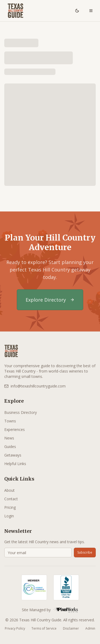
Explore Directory (50, 300)
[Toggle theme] (77, 11)
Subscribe (85, 552)
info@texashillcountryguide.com (35, 386)
